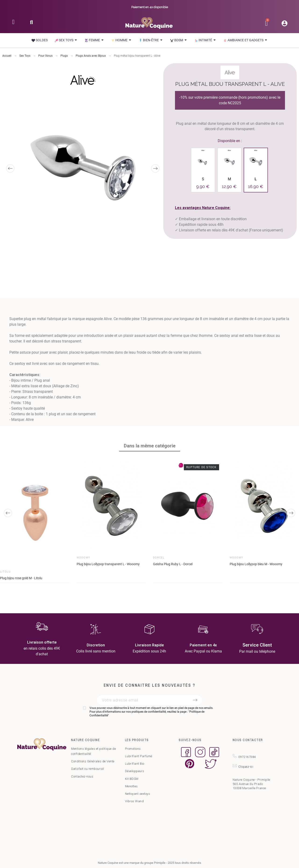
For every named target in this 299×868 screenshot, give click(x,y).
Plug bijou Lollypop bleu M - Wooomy (256, 564)
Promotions (133, 749)
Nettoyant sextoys (138, 794)
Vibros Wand (134, 801)
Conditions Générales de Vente (93, 761)
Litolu (5, 571)
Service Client (257, 645)
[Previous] (10, 168)
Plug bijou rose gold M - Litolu (21, 578)
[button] (31, 24)
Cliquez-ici (246, 767)
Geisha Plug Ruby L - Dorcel (173, 564)
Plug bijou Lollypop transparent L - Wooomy (108, 564)
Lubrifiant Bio (135, 764)
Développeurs (135, 771)
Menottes (131, 786)
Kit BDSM (132, 779)
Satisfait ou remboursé (87, 769)
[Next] (155, 168)
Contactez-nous (82, 776)
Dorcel (159, 557)
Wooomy (84, 557)
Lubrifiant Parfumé (139, 756)
